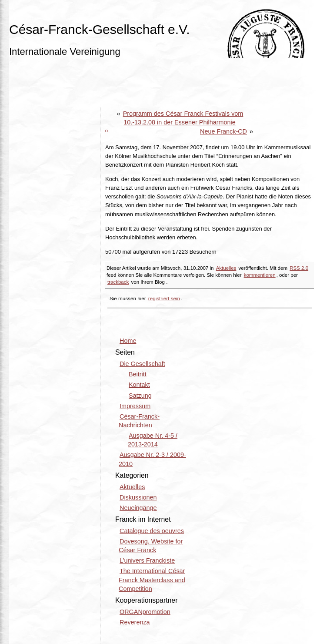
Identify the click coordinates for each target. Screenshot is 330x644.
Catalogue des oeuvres (152, 531)
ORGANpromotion (145, 612)
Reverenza (135, 622)
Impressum (135, 406)
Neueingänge (138, 508)
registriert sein (164, 298)
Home (128, 341)
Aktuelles (226, 268)
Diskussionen (138, 497)
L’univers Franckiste (147, 560)
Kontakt (139, 385)
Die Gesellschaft (142, 364)
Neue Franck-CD (223, 131)
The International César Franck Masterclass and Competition (152, 580)
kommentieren (260, 275)
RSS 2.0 (299, 268)
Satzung (140, 396)
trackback (118, 282)
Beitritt (138, 374)
